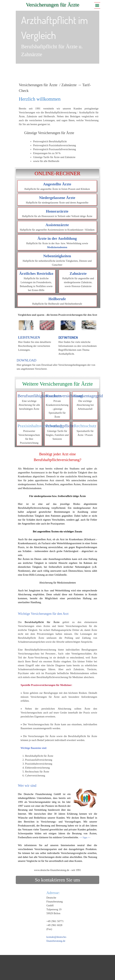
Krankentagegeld (88, 396)
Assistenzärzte (57, 225)
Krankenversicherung (64, 396)
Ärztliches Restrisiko (36, 274)
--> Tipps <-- (85, 838)
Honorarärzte (57, 211)
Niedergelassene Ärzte (57, 198)
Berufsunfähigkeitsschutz (39, 396)
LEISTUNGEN (29, 337)
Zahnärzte (78, 274)
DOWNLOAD (27, 360)
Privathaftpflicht (60, 426)
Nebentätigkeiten (57, 256)
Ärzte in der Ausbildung (57, 238)
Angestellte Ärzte (57, 184)
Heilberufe (57, 299)
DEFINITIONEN (68, 337)
